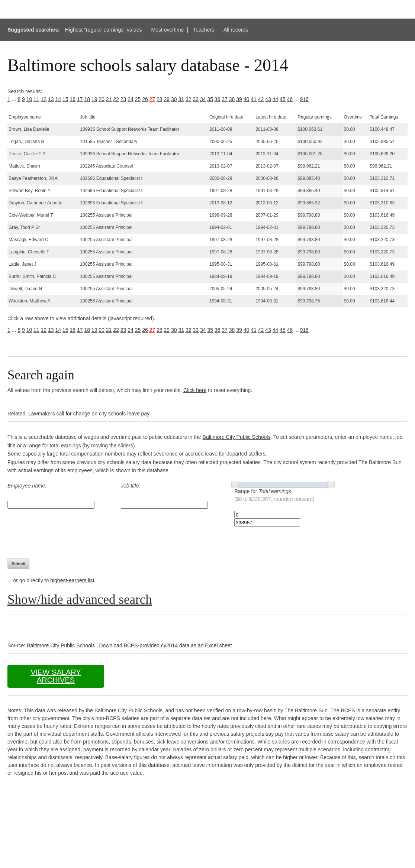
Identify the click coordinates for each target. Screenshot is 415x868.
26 (145, 99)
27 (152, 99)
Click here (195, 390)
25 (138, 99)
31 (181, 99)
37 (225, 99)
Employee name (25, 117)
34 (203, 99)
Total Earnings (384, 117)
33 (196, 99)
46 (290, 99)
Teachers (204, 30)
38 (232, 99)
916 (304, 99)
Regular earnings (314, 117)
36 (218, 99)
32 (189, 99)
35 (210, 99)
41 (254, 99)
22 (116, 99)
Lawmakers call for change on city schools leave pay (89, 414)
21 (109, 99)
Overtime (353, 117)
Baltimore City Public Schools (237, 437)
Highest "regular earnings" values (104, 30)
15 (65, 99)
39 (239, 99)
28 (160, 99)
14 (58, 99)
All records (236, 30)
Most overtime (167, 30)
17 (80, 99)
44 (276, 99)
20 (102, 99)
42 (261, 99)
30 (174, 99)
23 (123, 99)
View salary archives (56, 676)
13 (51, 99)
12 (44, 99)
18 (87, 99)
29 (167, 99)
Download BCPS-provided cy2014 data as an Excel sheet (165, 645)
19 (94, 99)
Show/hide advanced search (80, 600)
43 (268, 99)
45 (283, 99)
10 (29, 99)
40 (247, 99)
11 (36, 99)
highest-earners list (72, 580)
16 (73, 99)
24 (131, 99)
